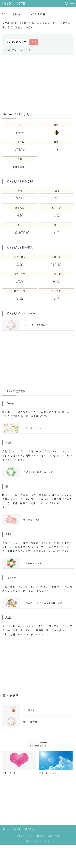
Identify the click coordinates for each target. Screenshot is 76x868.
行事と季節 (16, 828)
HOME (5, 828)
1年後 (28, 49)
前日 (8, 49)
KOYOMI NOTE (14, 4)
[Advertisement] (38, 82)
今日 (14, 49)
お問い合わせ (54, 835)
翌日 (21, 49)
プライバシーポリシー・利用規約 (31, 835)
